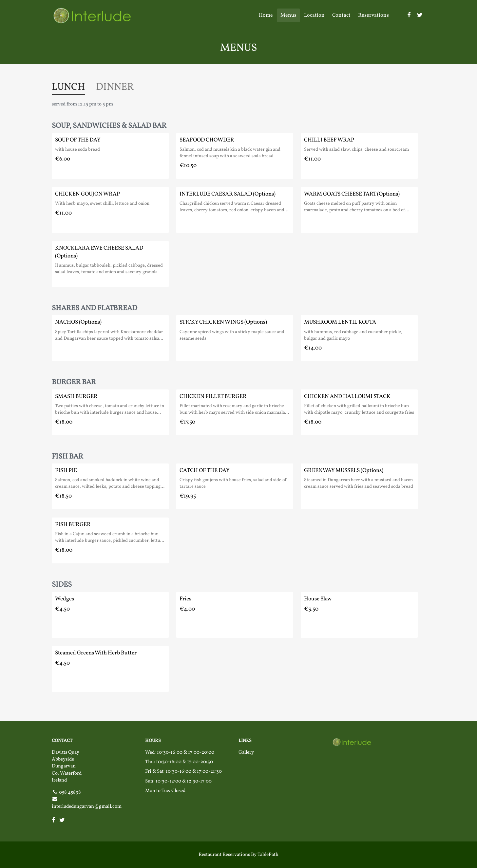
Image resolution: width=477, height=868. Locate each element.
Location (314, 15)
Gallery (246, 753)
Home (266, 15)
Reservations (373, 15)
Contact (341, 15)
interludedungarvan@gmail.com (87, 807)
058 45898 (70, 793)
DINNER (115, 87)
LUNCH (68, 87)
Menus (288, 15)
